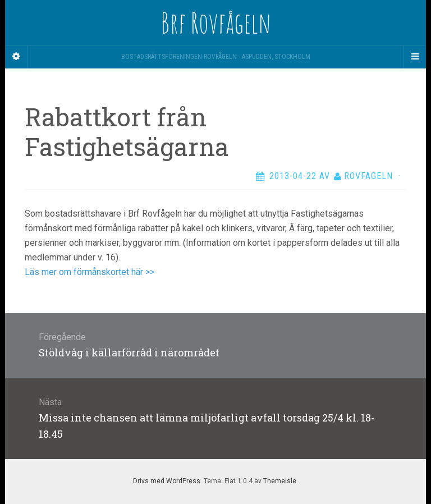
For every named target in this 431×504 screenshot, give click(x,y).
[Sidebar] (16, 57)
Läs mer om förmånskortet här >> (90, 272)
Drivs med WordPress (167, 481)
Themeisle (280, 481)
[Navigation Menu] (415, 57)
